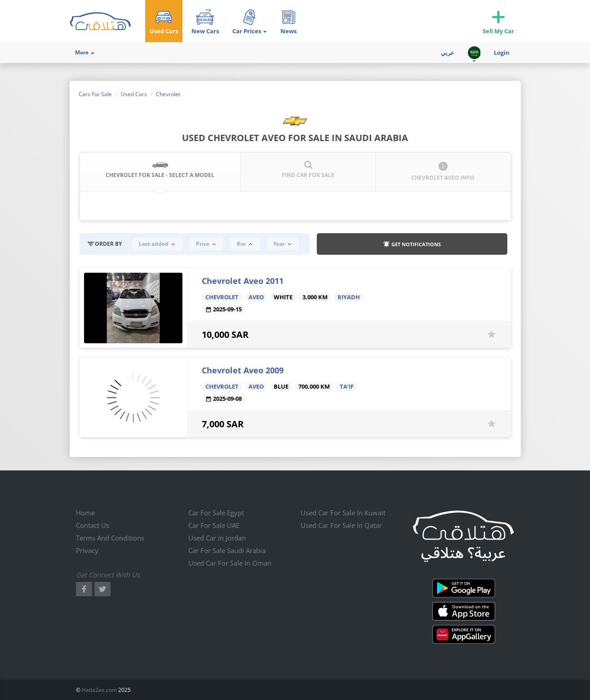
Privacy (87, 550)
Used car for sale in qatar (341, 525)
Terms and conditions (110, 538)
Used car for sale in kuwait (343, 513)
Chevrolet (222, 297)
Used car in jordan (217, 538)
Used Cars (164, 31)
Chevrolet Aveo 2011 (243, 281)
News (288, 31)
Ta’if (347, 387)
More (85, 52)
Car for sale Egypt (216, 513)
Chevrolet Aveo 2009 (243, 370)
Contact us (93, 525)
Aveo (256, 297)
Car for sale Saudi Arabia (227, 550)
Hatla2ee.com (99, 690)
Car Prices (250, 31)
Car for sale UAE (214, 525)
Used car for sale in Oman (230, 563)
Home (85, 513)
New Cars (205, 31)
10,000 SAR (225, 334)
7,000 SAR (223, 424)
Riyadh (349, 297)
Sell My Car (498, 31)
